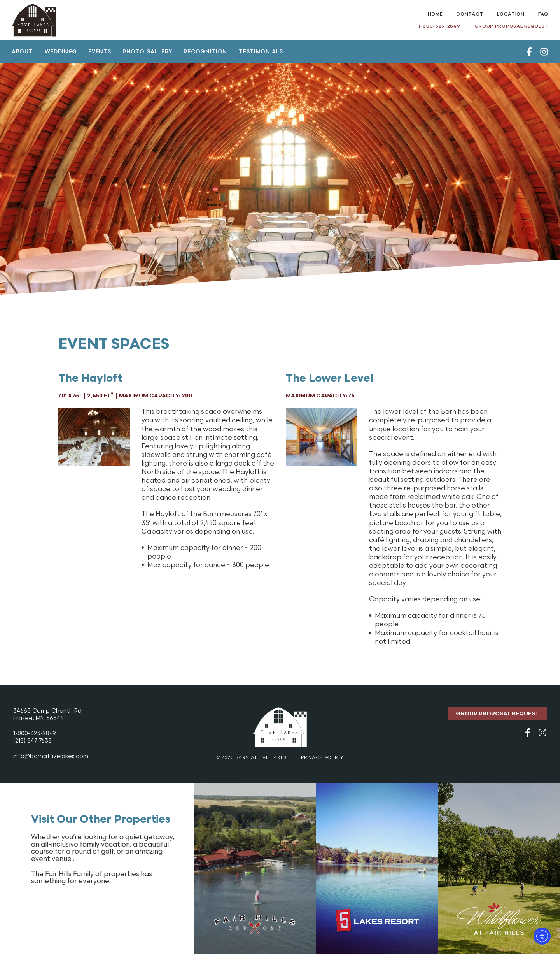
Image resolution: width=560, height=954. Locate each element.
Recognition (205, 52)
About (22, 52)
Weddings (61, 52)
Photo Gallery (147, 52)
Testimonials (261, 52)
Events (100, 52)
